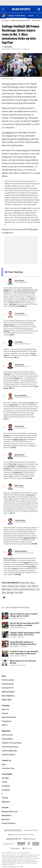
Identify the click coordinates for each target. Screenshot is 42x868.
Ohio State (13, 464)
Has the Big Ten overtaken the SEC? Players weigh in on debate (25, 624)
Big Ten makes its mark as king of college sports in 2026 (24, 615)
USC (11, 499)
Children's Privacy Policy (11, 743)
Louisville (19, 593)
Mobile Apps (7, 700)
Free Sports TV (8, 688)
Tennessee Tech (9, 325)
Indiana (15, 569)
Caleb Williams (24, 139)
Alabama (6, 331)
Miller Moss (19, 486)
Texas (31, 298)
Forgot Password (9, 823)
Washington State (10, 589)
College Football (14, 302)
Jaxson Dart (19, 426)
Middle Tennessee (19, 440)
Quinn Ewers (11, 84)
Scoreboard (5, 21)
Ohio (11, 476)
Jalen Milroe (19, 365)
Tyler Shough (8, 593)
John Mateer (33, 586)
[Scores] (31, 16)
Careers (5, 713)
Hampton (27, 562)
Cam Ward (19, 342)
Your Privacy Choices (10, 747)
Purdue (23, 586)
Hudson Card (13, 586)
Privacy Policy (7, 739)
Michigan (7, 290)
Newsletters (7, 816)
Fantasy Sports (8, 684)
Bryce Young (7, 139)
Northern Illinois (9, 558)
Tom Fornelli (8, 47)
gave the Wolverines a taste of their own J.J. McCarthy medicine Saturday (21, 291)
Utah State (30, 495)
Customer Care (8, 769)
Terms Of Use (7, 735)
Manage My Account (10, 812)
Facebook (6, 790)
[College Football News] (17, 16)
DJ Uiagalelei (8, 133)
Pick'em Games (8, 680)
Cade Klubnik (20, 521)
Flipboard (6, 802)
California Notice (9, 755)
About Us (5, 710)
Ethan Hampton (21, 551)
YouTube (5, 778)
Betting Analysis (8, 692)
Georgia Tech (18, 472)
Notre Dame (32, 567)
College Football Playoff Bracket (20, 21)
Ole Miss (6, 436)
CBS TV (5, 725)
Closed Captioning (9, 751)
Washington (13, 304)
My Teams (6, 820)
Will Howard (11, 466)
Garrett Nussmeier (27, 589)
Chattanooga (13, 405)
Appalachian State (29, 538)
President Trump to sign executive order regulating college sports (24, 653)
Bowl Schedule (37, 21)
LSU (38, 589)
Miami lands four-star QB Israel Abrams (23, 662)
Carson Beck (20, 314)
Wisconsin (7, 374)
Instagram (6, 786)
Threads (5, 798)
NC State (31, 403)
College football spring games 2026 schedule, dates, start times (25, 634)
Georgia (16, 378)
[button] (38, 16)
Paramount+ (7, 721)
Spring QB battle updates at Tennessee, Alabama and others (23, 643)
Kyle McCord (19, 455)
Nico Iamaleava (21, 396)
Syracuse (7, 468)
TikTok (4, 782)
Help (4, 765)
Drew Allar (25, 583)
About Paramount (9, 717)
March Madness (8, 696)
